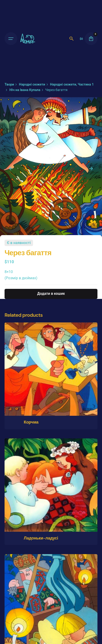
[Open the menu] (11, 39)
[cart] (91, 39)
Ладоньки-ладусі (41, 538)
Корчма (31, 422)
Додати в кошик (51, 294)
